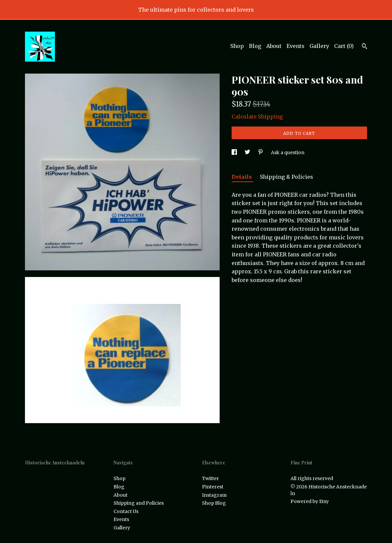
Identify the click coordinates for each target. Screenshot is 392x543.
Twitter (210, 478)
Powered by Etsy (310, 501)
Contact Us (126, 511)
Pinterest (213, 487)
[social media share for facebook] (235, 152)
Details (242, 177)
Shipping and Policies (139, 503)
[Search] (365, 47)
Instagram (214, 495)
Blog (255, 46)
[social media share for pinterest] (261, 152)
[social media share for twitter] (248, 152)
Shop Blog (214, 503)
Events (295, 46)
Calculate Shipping (257, 117)
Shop (237, 46)
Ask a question (288, 152)
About (274, 46)
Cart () (344, 46)
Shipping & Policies (287, 177)
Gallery (319, 46)
